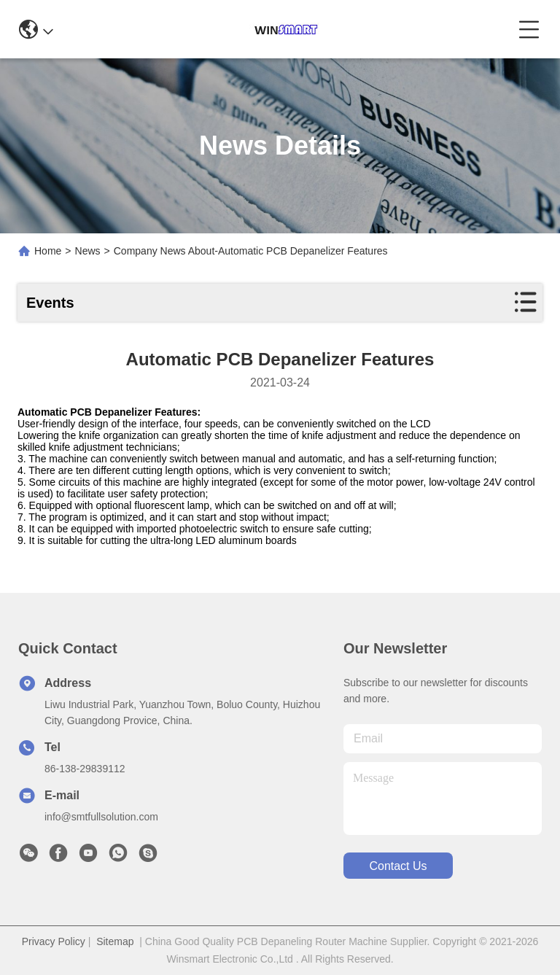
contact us (398, 866)
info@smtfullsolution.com (101, 817)
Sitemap (115, 941)
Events (50, 303)
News (88, 251)
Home (48, 251)
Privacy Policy (54, 941)
